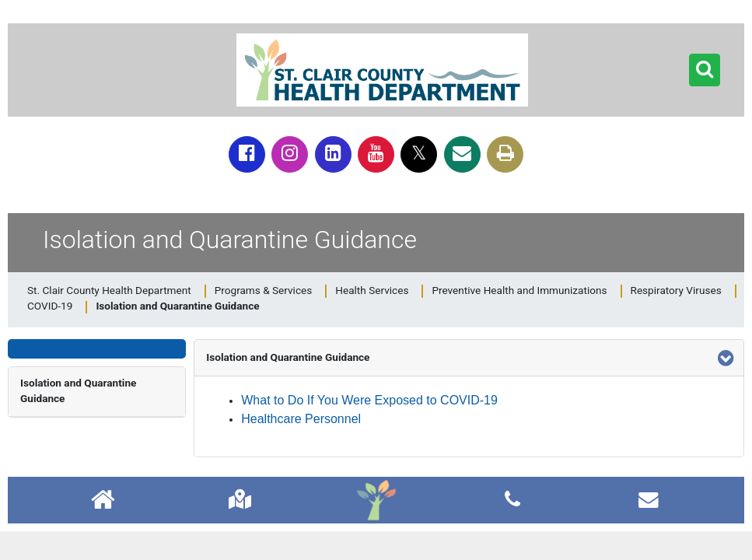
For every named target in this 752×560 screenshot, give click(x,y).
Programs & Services (264, 290)
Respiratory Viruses (676, 290)
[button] (705, 70)
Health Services (372, 290)
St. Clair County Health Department (109, 290)
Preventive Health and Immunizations (519, 290)
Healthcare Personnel (301, 419)
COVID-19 (50, 306)
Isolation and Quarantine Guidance (78, 390)
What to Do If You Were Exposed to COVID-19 (369, 400)
